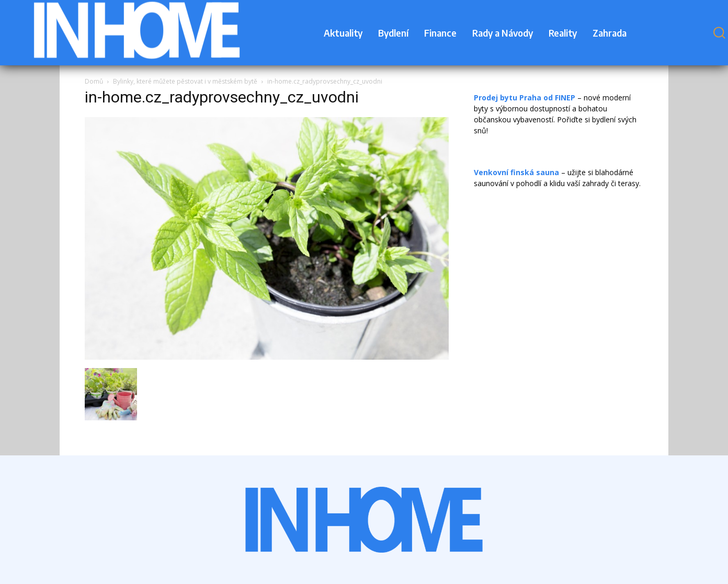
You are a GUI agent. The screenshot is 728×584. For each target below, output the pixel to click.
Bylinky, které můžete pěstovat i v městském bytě (185, 81)
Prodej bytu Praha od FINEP (525, 98)
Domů (94, 81)
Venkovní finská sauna (516, 172)
